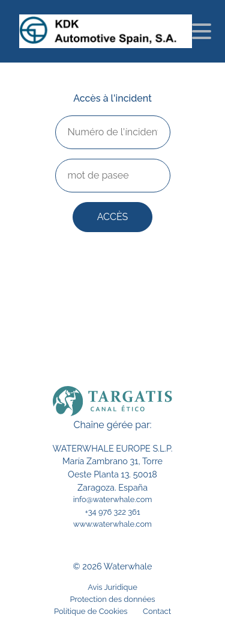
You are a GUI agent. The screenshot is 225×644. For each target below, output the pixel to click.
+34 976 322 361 (113, 512)
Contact (157, 611)
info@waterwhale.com (113, 499)
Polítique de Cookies (91, 611)
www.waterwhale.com (112, 524)
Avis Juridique (112, 587)
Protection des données (112, 599)
